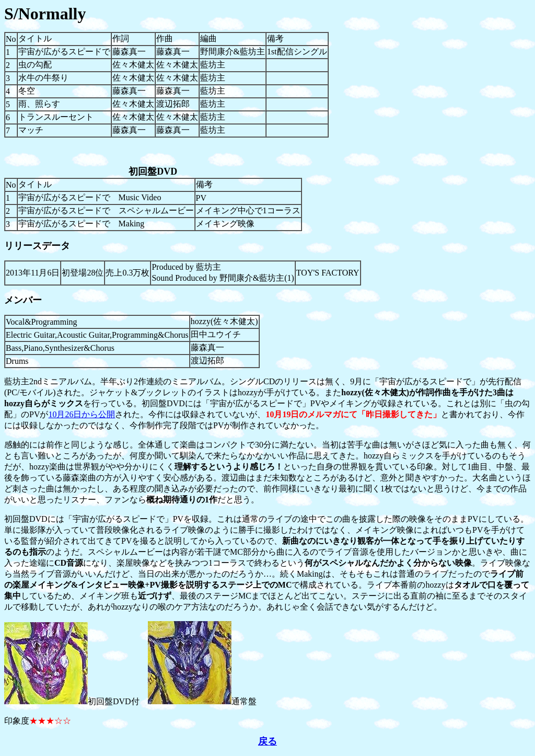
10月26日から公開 (82, 414)
